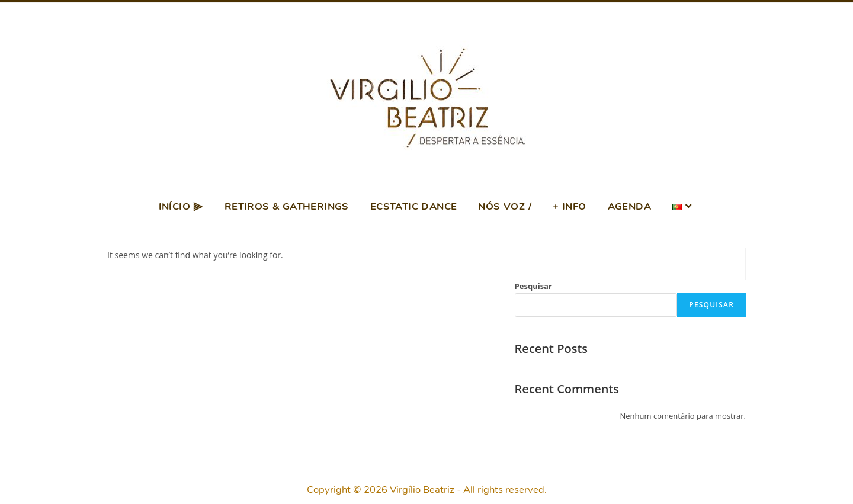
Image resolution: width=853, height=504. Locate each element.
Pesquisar (533, 286)
